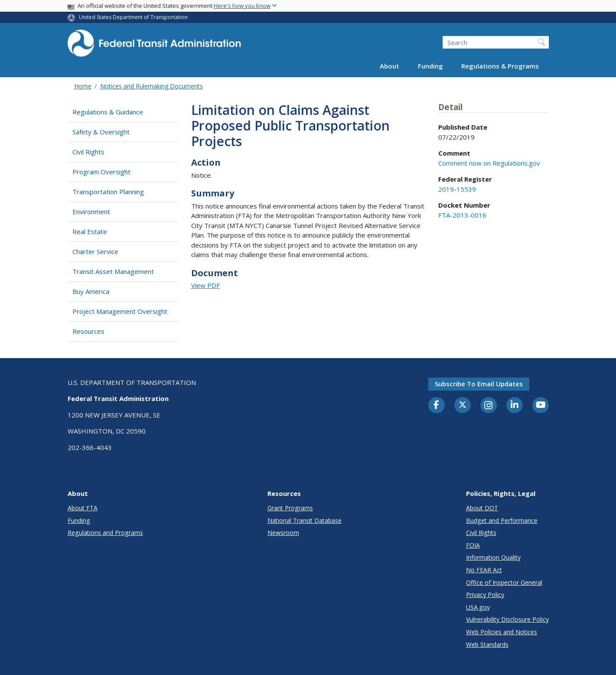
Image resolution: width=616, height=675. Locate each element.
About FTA (83, 508)
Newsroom (283, 533)
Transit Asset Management (113, 271)
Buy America (91, 291)
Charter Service (95, 251)
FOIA (473, 545)
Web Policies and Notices (502, 632)
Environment (91, 212)
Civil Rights (88, 152)
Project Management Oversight (120, 311)
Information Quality (493, 557)
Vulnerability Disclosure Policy (507, 619)
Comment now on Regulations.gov (489, 163)
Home (83, 86)
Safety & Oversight (101, 132)
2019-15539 (457, 189)
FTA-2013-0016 (462, 215)
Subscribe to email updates (479, 384)
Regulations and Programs (105, 533)
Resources (88, 331)
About (389, 66)
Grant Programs (290, 508)
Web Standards (487, 644)
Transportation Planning (108, 192)
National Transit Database (305, 520)
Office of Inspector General (504, 582)
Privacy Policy (485, 595)
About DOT (482, 508)
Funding (430, 66)
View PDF (205, 285)
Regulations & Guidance (108, 112)
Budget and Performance (502, 520)
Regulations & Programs (500, 66)
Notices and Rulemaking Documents (152, 86)
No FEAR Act (484, 570)
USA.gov (478, 607)
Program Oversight (101, 172)
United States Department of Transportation (133, 17)
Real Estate (90, 232)
